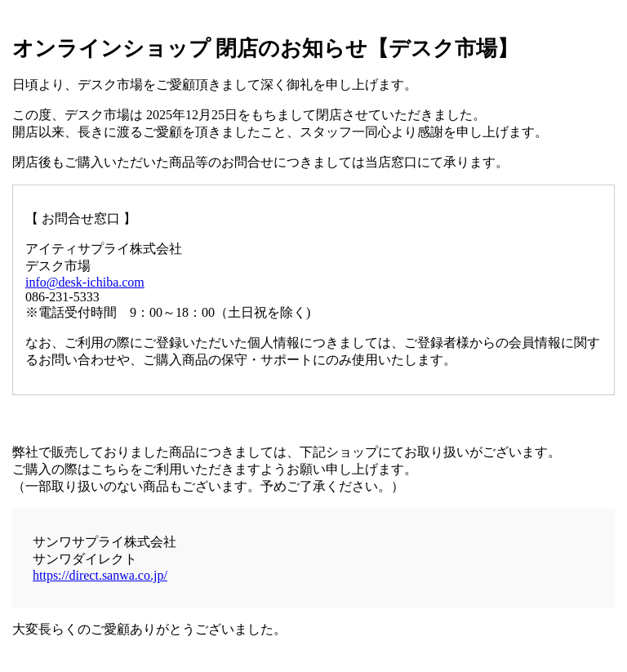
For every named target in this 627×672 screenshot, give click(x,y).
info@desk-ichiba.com (85, 282)
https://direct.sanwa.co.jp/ (100, 575)
